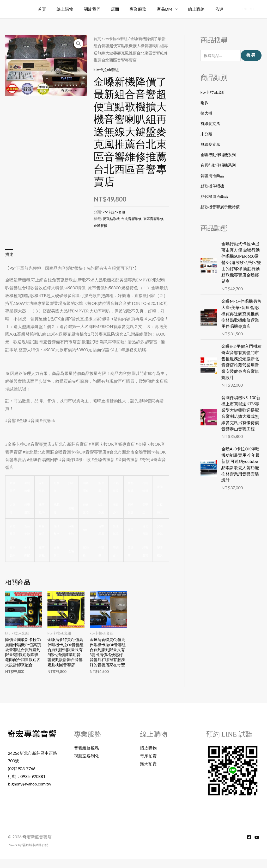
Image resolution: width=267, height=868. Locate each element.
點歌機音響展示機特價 (221, 207)
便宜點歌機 (112, 219)
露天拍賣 (148, 773)
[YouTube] (257, 846)
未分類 (207, 134)
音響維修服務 (87, 757)
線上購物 (78, 9)
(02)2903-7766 (22, 778)
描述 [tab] (9, 255)
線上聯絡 (199, 9)
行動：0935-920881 (27, 785)
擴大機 (207, 114)
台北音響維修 (133, 219)
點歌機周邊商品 (215, 197)
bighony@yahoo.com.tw (29, 793)
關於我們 (104, 9)
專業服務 (145, 9)
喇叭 (205, 103)
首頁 (58, 9)
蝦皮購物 (148, 757)
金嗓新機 (106, 226)
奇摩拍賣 (148, 765)
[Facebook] (249, 846)
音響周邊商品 (213, 176)
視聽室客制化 (87, 765)
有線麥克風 (211, 124)
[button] (248, 9)
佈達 (220, 9)
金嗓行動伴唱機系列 (219, 155)
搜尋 (251, 56)
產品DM (170, 9)
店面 (124, 9)
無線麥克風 (211, 145)
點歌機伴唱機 (213, 187)
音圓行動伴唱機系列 (219, 166)
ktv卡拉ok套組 (117, 39)
